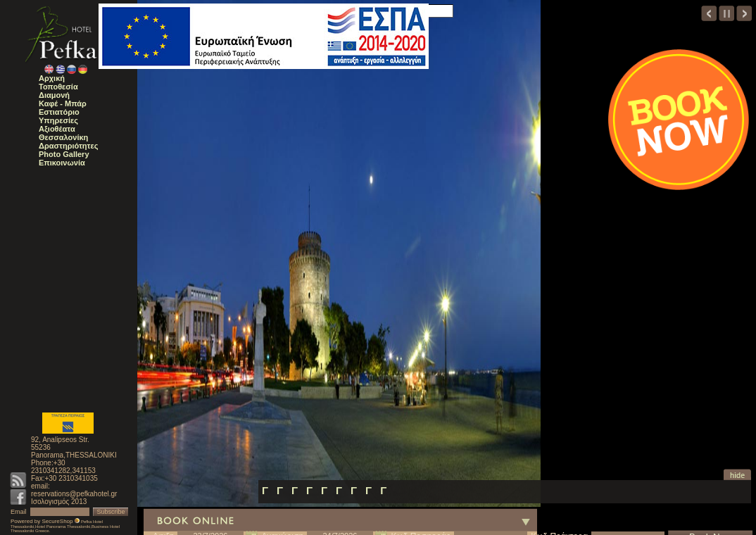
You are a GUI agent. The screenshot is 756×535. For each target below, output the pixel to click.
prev (709, 13)
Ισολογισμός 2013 (59, 502)
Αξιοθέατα (57, 129)
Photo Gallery (64, 154)
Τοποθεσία (58, 87)
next (744, 13)
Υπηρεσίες (58, 120)
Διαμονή (54, 95)
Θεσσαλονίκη (63, 137)
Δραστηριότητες (68, 146)
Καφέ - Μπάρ (63, 103)
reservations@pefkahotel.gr (74, 494)
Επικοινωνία (62, 163)
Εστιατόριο (59, 112)
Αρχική (52, 78)
